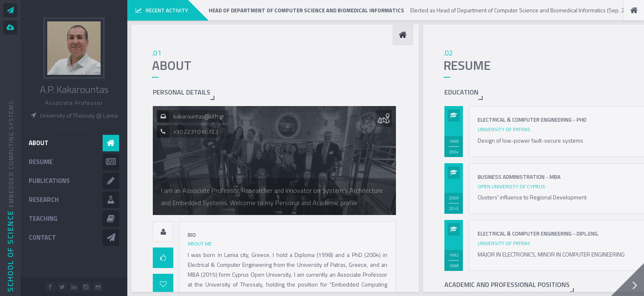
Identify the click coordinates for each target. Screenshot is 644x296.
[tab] (163, 231)
